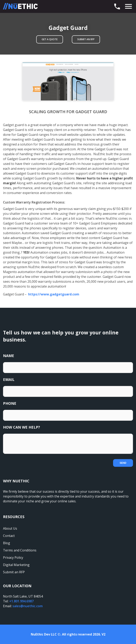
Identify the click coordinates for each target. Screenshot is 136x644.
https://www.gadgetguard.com (53, 294)
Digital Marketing (16, 565)
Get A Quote (50, 39)
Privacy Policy (13, 558)
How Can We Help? (22, 427)
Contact (9, 536)
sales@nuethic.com (28, 606)
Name (9, 356)
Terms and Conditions (20, 550)
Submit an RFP (86, 39)
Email (9, 379)
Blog (7, 543)
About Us (10, 528)
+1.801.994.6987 (21, 601)
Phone (10, 403)
